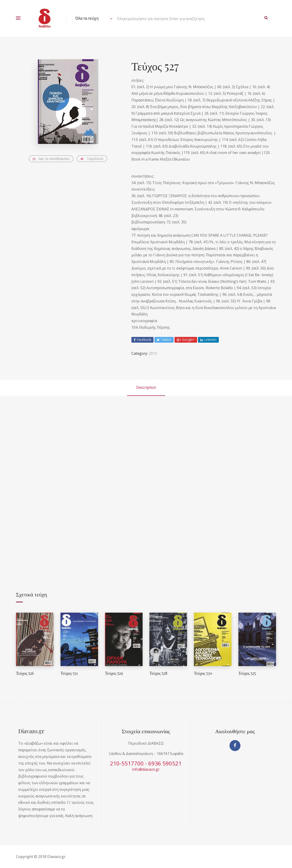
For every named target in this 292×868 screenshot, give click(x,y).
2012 (153, 353)
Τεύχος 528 (158, 673)
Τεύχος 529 (114, 673)
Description (146, 387)
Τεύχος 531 (69, 673)
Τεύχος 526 (25, 673)
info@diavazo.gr (146, 769)
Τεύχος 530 (203, 673)
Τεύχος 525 (247, 673)
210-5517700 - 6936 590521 (146, 763)
